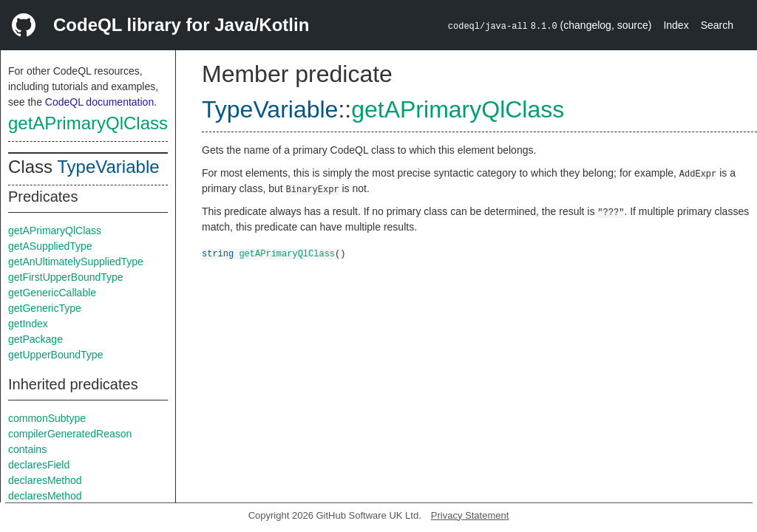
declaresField (39, 465)
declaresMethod (45, 480)
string (218, 253)
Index (676, 25)
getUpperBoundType (55, 355)
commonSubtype (47, 418)
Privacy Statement (470, 515)
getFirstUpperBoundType (66, 277)
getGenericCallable (52, 293)
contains (27, 449)
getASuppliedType (50, 246)
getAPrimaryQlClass (88, 123)
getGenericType (45, 308)
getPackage (35, 339)
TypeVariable (108, 167)
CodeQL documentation (99, 102)
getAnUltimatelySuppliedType (76, 262)
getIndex (28, 324)
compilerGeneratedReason (70, 434)
